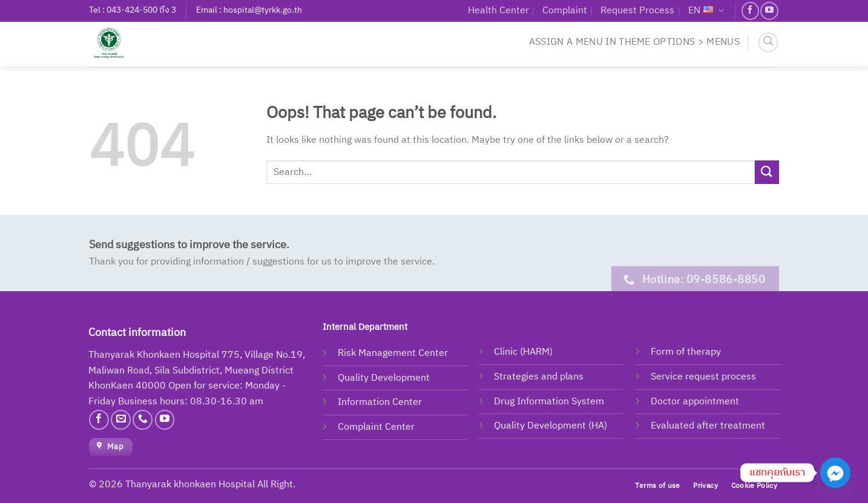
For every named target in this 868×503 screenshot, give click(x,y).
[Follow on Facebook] (750, 11)
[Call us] (143, 420)
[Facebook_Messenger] (835, 473)
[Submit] (767, 172)
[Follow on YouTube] (769, 11)
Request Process (637, 11)
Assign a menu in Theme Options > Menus (634, 42)
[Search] (768, 42)
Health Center (498, 11)
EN (706, 11)
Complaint (565, 11)
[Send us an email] (121, 420)
